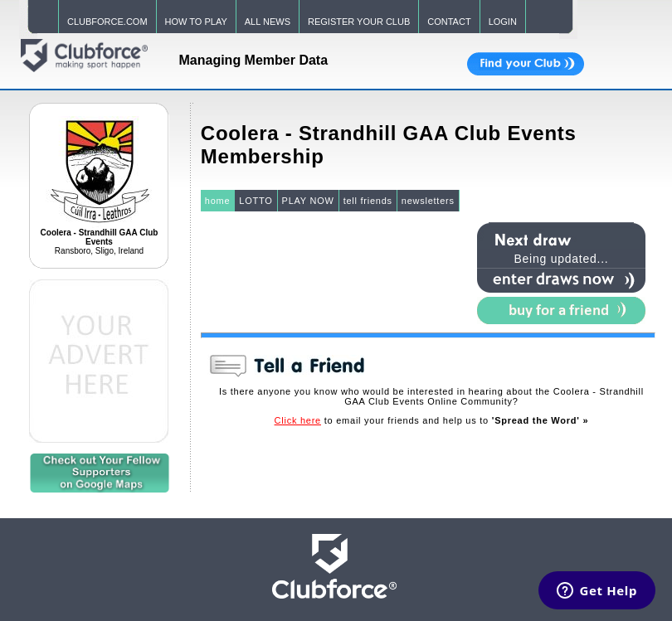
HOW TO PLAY (196, 22)
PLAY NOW (308, 201)
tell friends (368, 201)
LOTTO (256, 201)
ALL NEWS (268, 22)
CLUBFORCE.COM (107, 22)
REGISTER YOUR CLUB (359, 22)
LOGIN (503, 22)
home (218, 201)
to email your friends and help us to (432, 420)
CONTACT (449, 22)
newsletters (428, 201)
